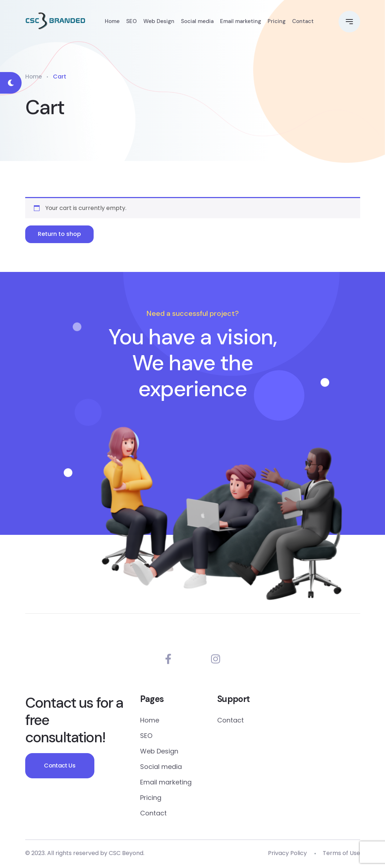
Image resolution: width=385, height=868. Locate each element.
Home (112, 22)
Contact (303, 22)
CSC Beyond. (127, 854)
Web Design (159, 22)
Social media (197, 22)
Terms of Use (341, 854)
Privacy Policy (287, 854)
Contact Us (61, 767)
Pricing (277, 22)
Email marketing (241, 22)
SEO (131, 22)
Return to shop (60, 234)
